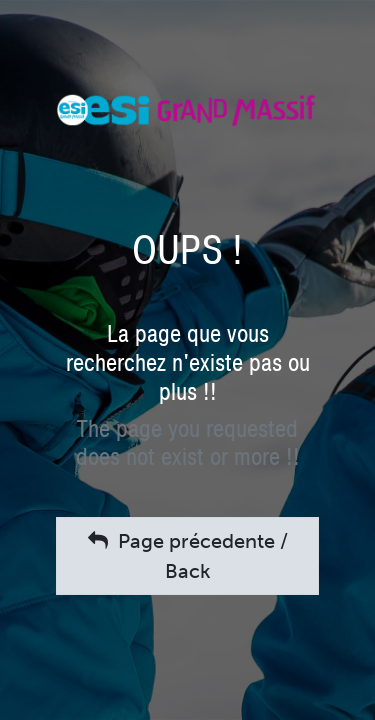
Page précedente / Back (188, 556)
